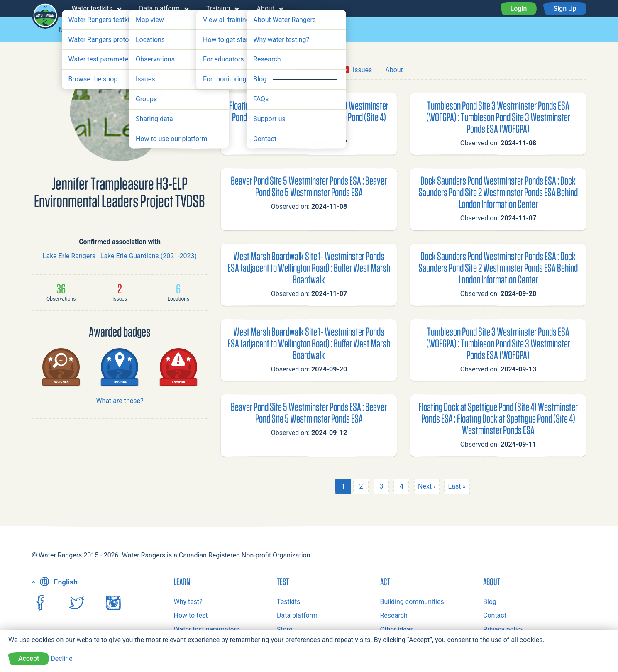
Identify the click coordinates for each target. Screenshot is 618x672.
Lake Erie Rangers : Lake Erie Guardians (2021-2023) (120, 256)
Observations (217, 30)
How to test (191, 615)
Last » (457, 486)
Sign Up (565, 9)
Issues (266, 30)
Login (519, 9)
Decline (61, 659)
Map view (73, 30)
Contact (495, 615)
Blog (490, 602)
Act (385, 582)
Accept (29, 659)
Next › (427, 486)
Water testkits (92, 9)
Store (285, 629)
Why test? (188, 602)
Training (218, 9)
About (265, 9)
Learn (182, 582)
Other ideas (397, 629)
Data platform (159, 9)
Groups (117, 30)
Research (394, 615)
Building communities (412, 602)
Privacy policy (503, 629)
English (58, 582)
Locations (163, 30)
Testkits (288, 602)
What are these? (120, 401)
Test (283, 582)
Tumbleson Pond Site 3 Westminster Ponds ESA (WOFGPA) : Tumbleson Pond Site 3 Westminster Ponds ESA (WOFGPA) (498, 117)
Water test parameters (207, 629)
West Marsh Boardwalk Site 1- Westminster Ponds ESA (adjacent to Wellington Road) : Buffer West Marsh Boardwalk (309, 268)
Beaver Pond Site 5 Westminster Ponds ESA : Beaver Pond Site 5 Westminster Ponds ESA (309, 186)
